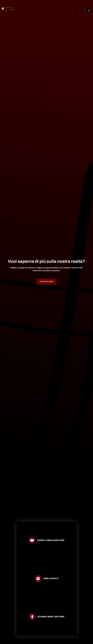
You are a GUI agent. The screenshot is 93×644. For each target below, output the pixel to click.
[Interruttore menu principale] (89, 5)
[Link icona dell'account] (77, 5)
